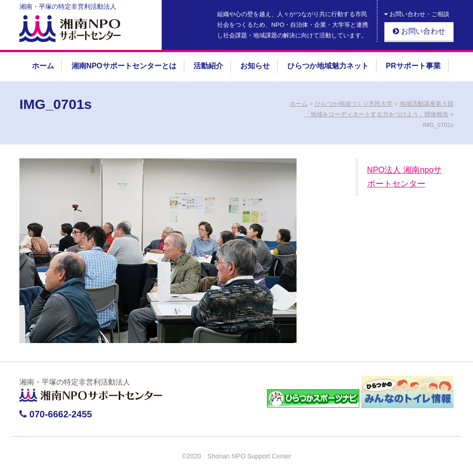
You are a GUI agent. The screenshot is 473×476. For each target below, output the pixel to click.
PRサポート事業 (413, 66)
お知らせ (255, 66)
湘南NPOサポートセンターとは (124, 66)
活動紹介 (208, 66)
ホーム (43, 66)
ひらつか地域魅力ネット (328, 66)
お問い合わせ (419, 31)
